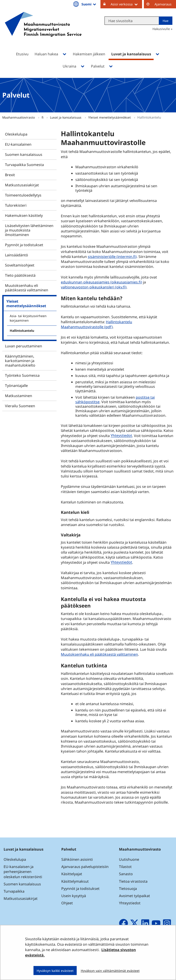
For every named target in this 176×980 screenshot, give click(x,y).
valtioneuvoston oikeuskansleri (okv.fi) (94, 287)
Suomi (89, 4)
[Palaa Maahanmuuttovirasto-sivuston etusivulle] (43, 30)
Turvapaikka (14, 891)
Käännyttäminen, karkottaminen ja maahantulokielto (20, 361)
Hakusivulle (161, 29)
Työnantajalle (16, 386)
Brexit (10, 175)
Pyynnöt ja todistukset (24, 245)
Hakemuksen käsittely (24, 215)
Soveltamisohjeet (20, 265)
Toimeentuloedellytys (23, 195)
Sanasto (126, 874)
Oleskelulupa (16, 134)
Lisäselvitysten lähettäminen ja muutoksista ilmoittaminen (29, 230)
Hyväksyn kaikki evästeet (55, 971)
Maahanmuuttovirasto (19, 117)
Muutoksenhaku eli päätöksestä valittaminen (27, 288)
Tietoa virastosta (133, 881)
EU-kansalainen (18, 144)
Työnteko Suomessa (22, 375)
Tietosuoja (128, 889)
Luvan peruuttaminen (24, 346)
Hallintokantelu (22, 331)
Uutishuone (129, 859)
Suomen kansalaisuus (24, 154)
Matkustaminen (19, 396)
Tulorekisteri (16, 205)
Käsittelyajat (72, 874)
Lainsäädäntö (17, 255)
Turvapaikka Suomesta (24, 165)
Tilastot (125, 867)
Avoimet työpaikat (134, 896)
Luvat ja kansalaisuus (66, 117)
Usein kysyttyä (74, 896)
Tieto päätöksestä (20, 275)
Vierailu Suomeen (20, 406)
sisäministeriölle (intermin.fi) (113, 256)
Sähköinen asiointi (77, 859)
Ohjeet (67, 903)
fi (43, 117)
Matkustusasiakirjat (22, 185)
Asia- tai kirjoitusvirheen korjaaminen (28, 318)
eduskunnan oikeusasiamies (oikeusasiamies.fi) (102, 282)
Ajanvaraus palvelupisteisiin (85, 867)
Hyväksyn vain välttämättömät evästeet (110, 971)
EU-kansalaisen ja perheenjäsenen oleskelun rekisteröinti (23, 872)
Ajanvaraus (163, 4)
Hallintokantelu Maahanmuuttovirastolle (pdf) (96, 324)
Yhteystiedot (121, 436)
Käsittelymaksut (75, 881)
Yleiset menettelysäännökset (110, 117)
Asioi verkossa (126, 4)
